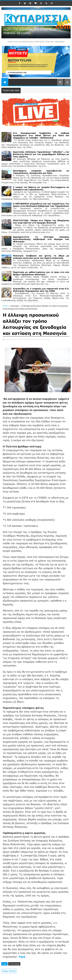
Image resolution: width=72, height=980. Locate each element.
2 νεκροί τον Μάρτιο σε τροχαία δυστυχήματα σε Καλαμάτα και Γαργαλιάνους (41, 188)
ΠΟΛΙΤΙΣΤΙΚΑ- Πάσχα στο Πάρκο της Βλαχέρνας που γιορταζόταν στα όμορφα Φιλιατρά (41, 222)
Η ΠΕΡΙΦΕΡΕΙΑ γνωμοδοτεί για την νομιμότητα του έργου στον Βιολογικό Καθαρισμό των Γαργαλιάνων (41, 205)
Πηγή (22, 957)
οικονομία (15, 306)
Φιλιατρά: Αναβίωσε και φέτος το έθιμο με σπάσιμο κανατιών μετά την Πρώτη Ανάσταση (41, 257)
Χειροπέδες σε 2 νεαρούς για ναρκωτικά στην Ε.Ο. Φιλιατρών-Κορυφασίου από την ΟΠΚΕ (41, 290)
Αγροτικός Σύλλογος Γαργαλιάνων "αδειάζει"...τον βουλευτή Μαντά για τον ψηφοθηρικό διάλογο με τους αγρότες (41, 154)
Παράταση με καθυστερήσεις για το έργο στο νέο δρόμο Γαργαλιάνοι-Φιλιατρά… (41, 273)
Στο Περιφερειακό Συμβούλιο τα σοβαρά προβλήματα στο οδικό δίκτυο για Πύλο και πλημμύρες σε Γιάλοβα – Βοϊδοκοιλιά (41, 135)
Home (5, 306)
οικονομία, (46, 339)
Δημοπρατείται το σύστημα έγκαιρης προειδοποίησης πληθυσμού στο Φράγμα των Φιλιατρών (41, 239)
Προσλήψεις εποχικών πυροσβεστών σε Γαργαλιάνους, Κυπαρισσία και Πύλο (41, 172)
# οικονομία (14, 964)
